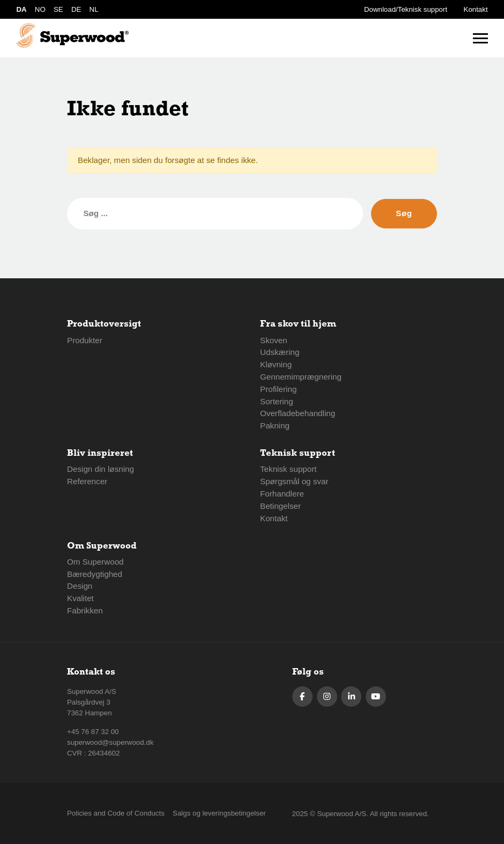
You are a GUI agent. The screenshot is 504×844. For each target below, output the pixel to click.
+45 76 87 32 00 (93, 732)
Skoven (274, 340)
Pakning (275, 425)
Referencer (87, 481)
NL (94, 9)
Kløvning (276, 364)
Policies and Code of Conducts (116, 813)
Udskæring (280, 352)
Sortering (277, 401)
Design (80, 586)
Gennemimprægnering (301, 377)
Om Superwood (95, 562)
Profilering (278, 389)
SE (58, 9)
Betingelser (280, 506)
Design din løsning (101, 469)
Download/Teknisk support (406, 9)
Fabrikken (85, 610)
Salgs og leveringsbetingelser (219, 813)
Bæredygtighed (95, 574)
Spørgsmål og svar (294, 481)
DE (76, 9)
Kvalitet (80, 598)
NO (40, 9)
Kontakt (476, 9)
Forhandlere (282, 494)
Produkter (85, 340)
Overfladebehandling (298, 413)
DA (21, 9)
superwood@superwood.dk (110, 742)
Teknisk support (288, 469)
